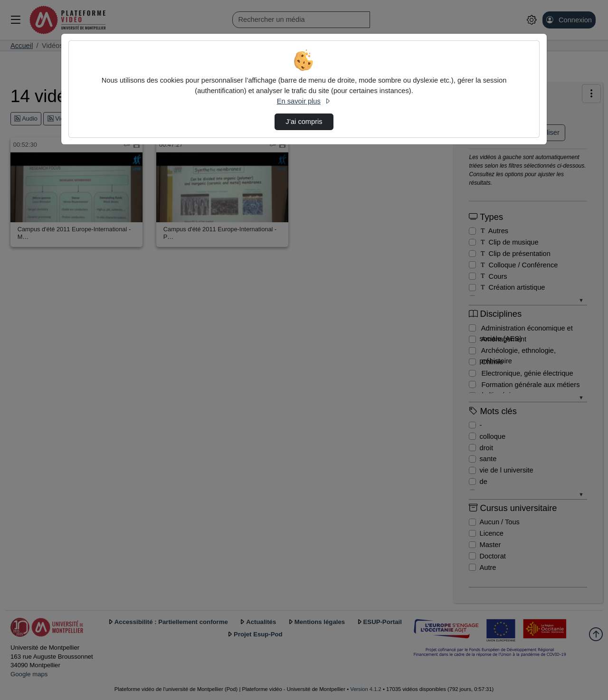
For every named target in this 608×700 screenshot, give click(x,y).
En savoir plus (304, 101)
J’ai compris (304, 122)
